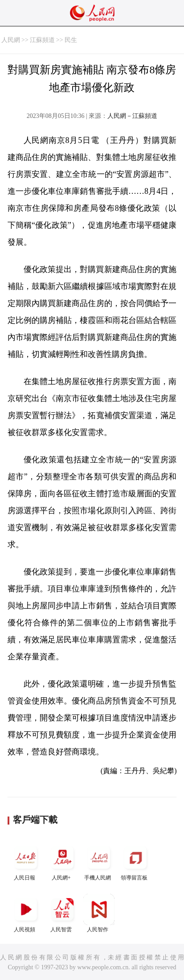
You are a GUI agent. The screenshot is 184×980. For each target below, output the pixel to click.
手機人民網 (99, 861)
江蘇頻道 (42, 40)
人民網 (11, 40)
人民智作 (99, 913)
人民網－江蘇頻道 (132, 116)
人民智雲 (62, 913)
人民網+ (62, 861)
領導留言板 (135, 861)
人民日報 (26, 861)
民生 (71, 40)
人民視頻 (26, 913)
